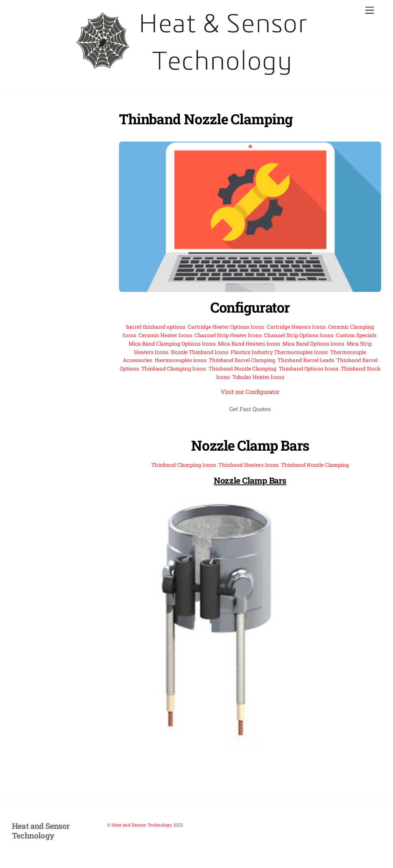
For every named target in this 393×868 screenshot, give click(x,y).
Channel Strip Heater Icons (228, 335)
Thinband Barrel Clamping (242, 360)
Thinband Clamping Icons (174, 369)
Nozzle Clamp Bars (250, 445)
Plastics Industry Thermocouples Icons (279, 352)
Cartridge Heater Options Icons (226, 327)
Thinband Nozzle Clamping (242, 369)
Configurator (250, 307)
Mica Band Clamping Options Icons (172, 344)
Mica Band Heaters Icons (249, 344)
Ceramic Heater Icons (165, 335)
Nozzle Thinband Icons (200, 352)
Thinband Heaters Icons (249, 465)
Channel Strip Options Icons (299, 335)
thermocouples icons (181, 360)
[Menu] (370, 11)
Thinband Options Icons (309, 369)
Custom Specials (356, 335)
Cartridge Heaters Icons (296, 327)
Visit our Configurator (250, 392)
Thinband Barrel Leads (306, 360)
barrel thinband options (156, 327)
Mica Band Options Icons (313, 344)
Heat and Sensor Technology (142, 825)
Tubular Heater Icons (258, 377)
